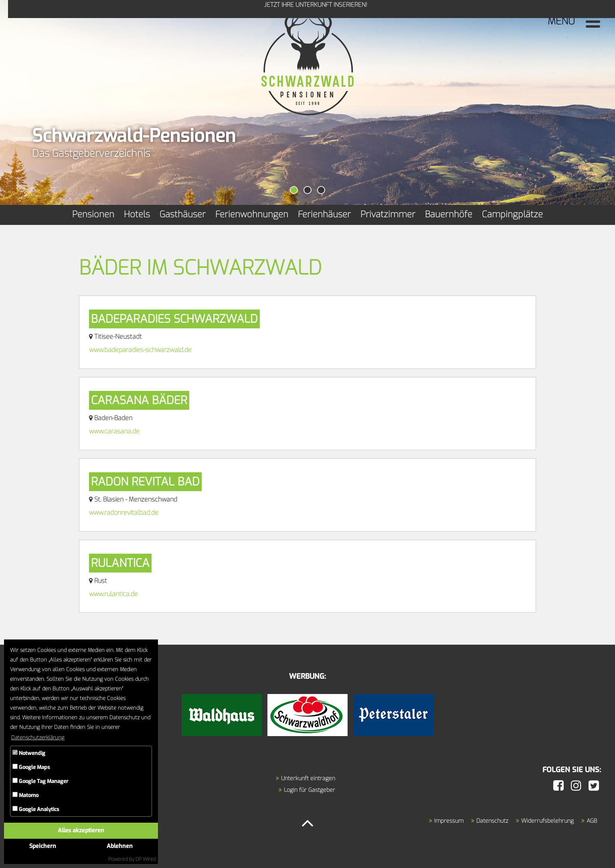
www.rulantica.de (113, 594)
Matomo (25, 795)
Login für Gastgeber (310, 790)
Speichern (43, 846)
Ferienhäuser (324, 214)
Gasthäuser (183, 214)
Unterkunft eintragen (308, 778)
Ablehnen (120, 846)
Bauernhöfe (449, 214)
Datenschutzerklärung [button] (38, 737)
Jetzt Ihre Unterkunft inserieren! (48, 21)
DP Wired (146, 859)
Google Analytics (36, 809)
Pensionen (93, 214)
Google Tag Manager (40, 781)
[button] (294, 190)
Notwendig (29, 753)
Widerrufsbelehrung (547, 821)
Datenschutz (492, 821)
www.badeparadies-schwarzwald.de (140, 350)
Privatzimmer (388, 214)
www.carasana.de (114, 431)
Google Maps (31, 767)
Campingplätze (512, 214)
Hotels (137, 214)
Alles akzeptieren (81, 831)
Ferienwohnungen (252, 214)
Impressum (449, 821)
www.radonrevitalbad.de (124, 513)
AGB (592, 821)
